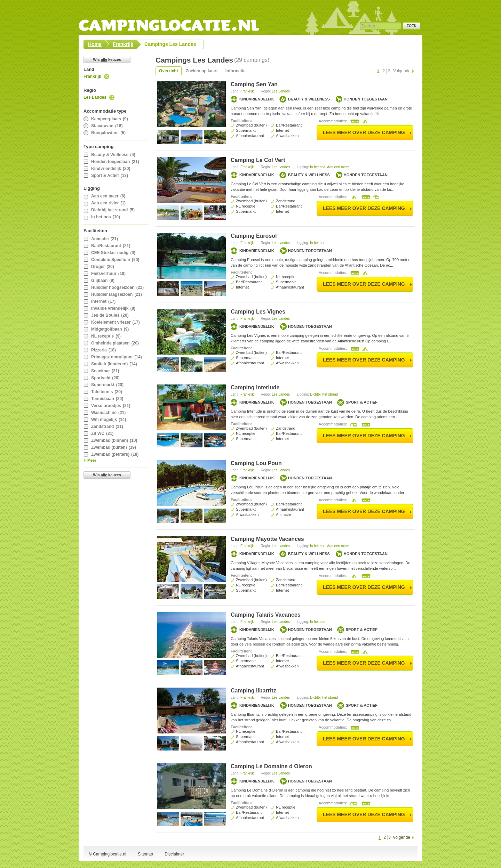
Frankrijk (92, 76)
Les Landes (95, 97)
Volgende (402, 71)
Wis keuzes (107, 59)
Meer (92, 460)
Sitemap (145, 854)
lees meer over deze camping (364, 132)
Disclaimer (174, 854)
